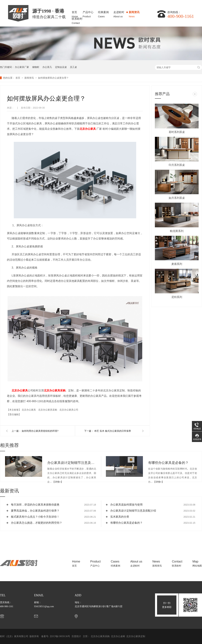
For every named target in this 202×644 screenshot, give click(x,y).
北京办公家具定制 (136, 636)
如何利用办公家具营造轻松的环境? (40, 431)
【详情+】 (58, 482)
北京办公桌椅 (118, 636)
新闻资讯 (134, 13)
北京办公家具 (88, 129)
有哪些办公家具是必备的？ (168, 463)
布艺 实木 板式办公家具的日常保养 (113, 431)
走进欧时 (119, 13)
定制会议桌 (61, 67)
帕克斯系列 (177, 231)
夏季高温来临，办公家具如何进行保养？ (35, 511)
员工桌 (73, 67)
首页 (75, 13)
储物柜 (36, 67)
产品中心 (88, 13)
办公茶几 (47, 67)
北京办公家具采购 (55, 390)
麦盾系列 (177, 264)
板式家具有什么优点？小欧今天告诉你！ (35, 517)
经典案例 (103, 13)
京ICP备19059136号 (60, 636)
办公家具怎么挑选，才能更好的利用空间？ (37, 523)
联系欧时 (77, 20)
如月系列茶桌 (177, 198)
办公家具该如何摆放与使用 (126, 505)
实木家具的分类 (120, 517)
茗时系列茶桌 (177, 132)
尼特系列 (177, 297)
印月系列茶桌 (177, 165)
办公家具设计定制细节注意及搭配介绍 (72, 463)
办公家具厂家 (22, 67)
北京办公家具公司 (69, 410)
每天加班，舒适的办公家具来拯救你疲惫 (35, 505)
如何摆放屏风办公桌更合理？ (53, 78)
